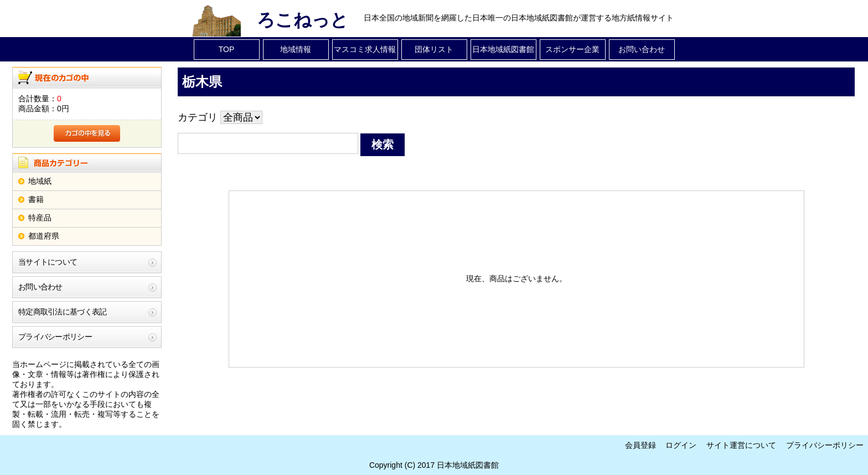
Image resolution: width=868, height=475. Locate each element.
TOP (227, 49)
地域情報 (296, 49)
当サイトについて (48, 262)
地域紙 (40, 181)
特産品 (40, 218)
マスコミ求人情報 (365, 49)
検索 (383, 144)
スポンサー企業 (572, 49)
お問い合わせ (642, 49)
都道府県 (44, 236)
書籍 (36, 199)
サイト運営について (741, 445)
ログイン (681, 445)
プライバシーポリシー (55, 337)
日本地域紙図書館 (503, 49)
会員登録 (640, 445)
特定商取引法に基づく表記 (63, 312)
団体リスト (434, 49)
